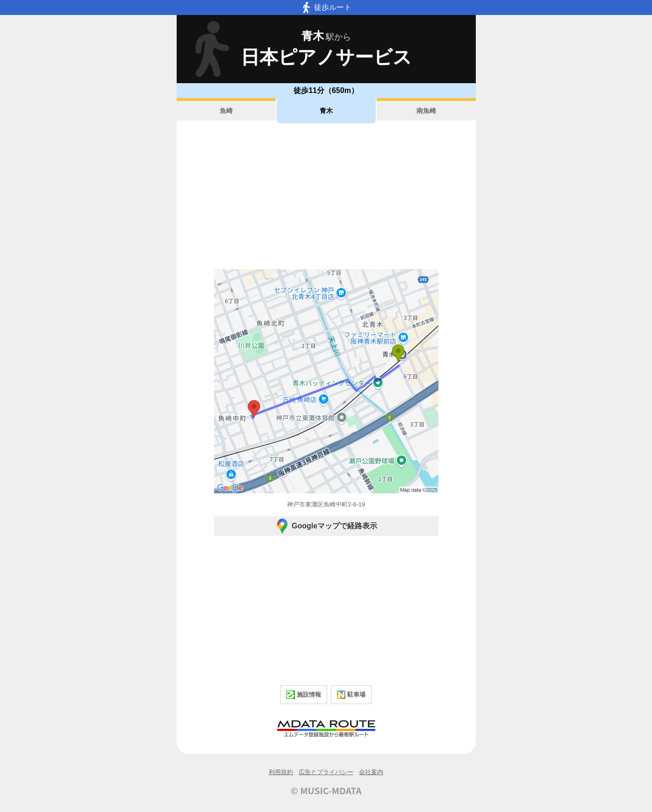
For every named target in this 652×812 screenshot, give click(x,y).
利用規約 (281, 772)
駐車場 (351, 695)
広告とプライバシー (326, 772)
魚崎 (226, 111)
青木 (326, 111)
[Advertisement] (326, 196)
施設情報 (304, 695)
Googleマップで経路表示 (326, 526)
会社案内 (371, 772)
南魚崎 (426, 111)
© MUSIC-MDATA (326, 791)
